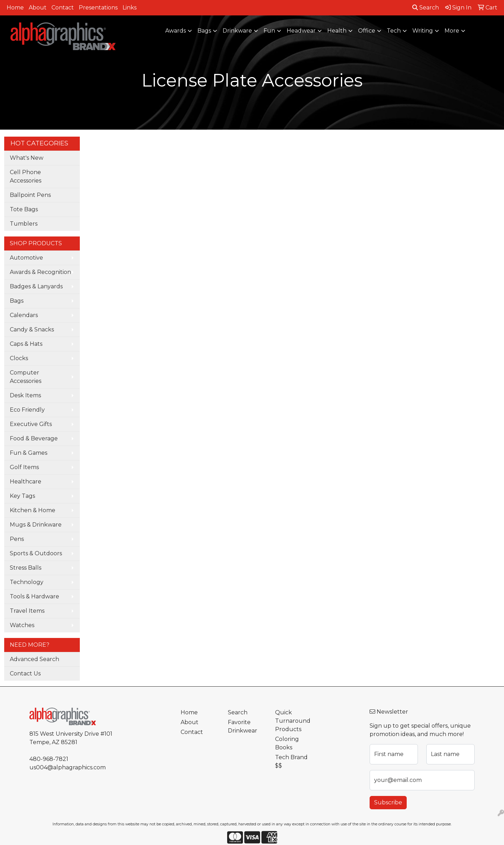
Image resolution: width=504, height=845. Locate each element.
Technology (27, 582)
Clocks (19, 358)
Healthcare (26, 482)
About (38, 8)
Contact (63, 8)
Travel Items (27, 611)
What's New (27, 158)
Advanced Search (34, 659)
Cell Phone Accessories (26, 176)
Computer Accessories (26, 377)
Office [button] (367, 31)
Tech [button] (394, 31)
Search (426, 8)
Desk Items (25, 395)
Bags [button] (204, 31)
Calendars (24, 315)
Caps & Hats (26, 344)
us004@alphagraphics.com (68, 767)
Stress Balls (26, 568)
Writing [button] (423, 31)
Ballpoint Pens (30, 195)
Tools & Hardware (34, 596)
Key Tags (22, 496)
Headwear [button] (301, 31)
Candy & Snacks (32, 329)
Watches (22, 625)
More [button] (452, 31)
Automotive (26, 258)
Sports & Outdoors (36, 553)
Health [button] (337, 31)
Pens (17, 539)
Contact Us (25, 674)
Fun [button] (269, 31)
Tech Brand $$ (291, 761)
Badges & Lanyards (36, 286)
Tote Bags (24, 209)
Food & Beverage (34, 438)
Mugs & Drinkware (36, 525)
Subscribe (388, 802)
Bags (17, 301)
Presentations (98, 8)
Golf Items (24, 467)
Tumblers (24, 224)
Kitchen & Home (33, 510)
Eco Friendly (27, 410)
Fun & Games (29, 453)
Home (15, 8)
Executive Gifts (31, 424)
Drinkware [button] (237, 31)
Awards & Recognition (40, 272)
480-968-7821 (49, 759)
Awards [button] (176, 31)
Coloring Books (287, 743)
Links (129, 8)
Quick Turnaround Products (293, 721)
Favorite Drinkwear (243, 726)
